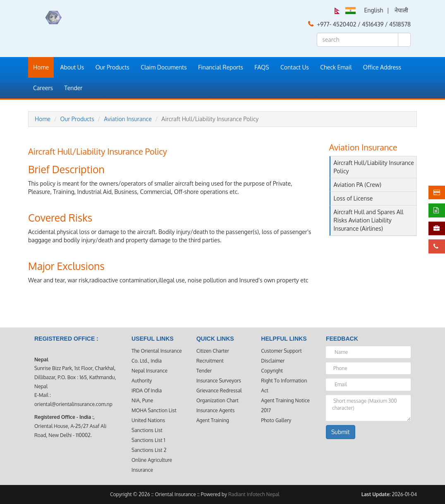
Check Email (336, 67)
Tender (74, 88)
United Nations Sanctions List (148, 425)
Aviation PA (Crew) (358, 185)
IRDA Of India (147, 391)
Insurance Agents (216, 410)
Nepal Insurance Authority (150, 376)
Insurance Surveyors (219, 381)
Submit (341, 432)
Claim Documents (164, 67)
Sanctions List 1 (148, 440)
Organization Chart (218, 400)
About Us (72, 67)
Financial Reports (221, 67)
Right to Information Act (284, 386)
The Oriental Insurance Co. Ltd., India (157, 356)
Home (41, 67)
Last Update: (376, 494)
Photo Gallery (276, 420)
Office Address (382, 67)
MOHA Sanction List (154, 410)
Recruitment (210, 361)
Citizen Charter (213, 351)
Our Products (112, 67)
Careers (43, 88)
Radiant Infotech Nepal (254, 494)
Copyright (272, 371)
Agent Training (213, 420)
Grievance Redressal (219, 391)
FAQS (262, 67)
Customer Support (281, 351)
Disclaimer (273, 361)
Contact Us (295, 67)
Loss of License (353, 198)
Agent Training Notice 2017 (285, 405)
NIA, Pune (142, 400)
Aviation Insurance (128, 119)
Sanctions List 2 (149, 450)
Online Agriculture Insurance (152, 465)
